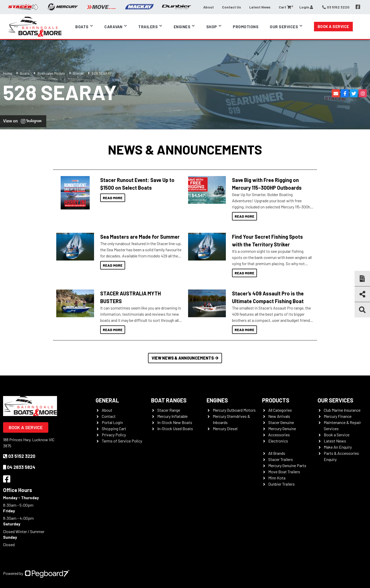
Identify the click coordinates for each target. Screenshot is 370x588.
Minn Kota (277, 478)
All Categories (280, 410)
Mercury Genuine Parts (287, 465)
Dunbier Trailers (281, 484)
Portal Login (112, 422)
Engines (182, 27)
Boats (82, 27)
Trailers (148, 27)
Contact (109, 416)
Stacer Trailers (281, 459)
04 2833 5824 (19, 467)
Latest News (260, 7)
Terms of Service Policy (122, 441)
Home (8, 73)
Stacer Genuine (281, 422)
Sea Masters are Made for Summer (140, 237)
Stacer (78, 73)
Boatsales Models (51, 73)
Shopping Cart (114, 428)
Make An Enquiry (338, 447)
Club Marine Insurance (342, 410)
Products (276, 400)
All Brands (277, 453)
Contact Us (232, 7)
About (209, 7)
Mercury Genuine (282, 428)
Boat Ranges (169, 400)
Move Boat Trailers (284, 472)
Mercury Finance (338, 416)
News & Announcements (185, 149)
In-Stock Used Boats (175, 428)
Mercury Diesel (225, 428)
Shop (212, 27)
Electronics (278, 441)
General (107, 400)
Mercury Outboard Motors (234, 410)
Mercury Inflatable (172, 416)
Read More (113, 198)
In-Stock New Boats (175, 422)
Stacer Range (169, 410)
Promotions (246, 27)
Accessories (279, 435)
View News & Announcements (185, 358)
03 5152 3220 (19, 456)
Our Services (284, 27)
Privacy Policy (114, 435)
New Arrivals (279, 416)
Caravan (113, 27)
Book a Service (333, 26)
